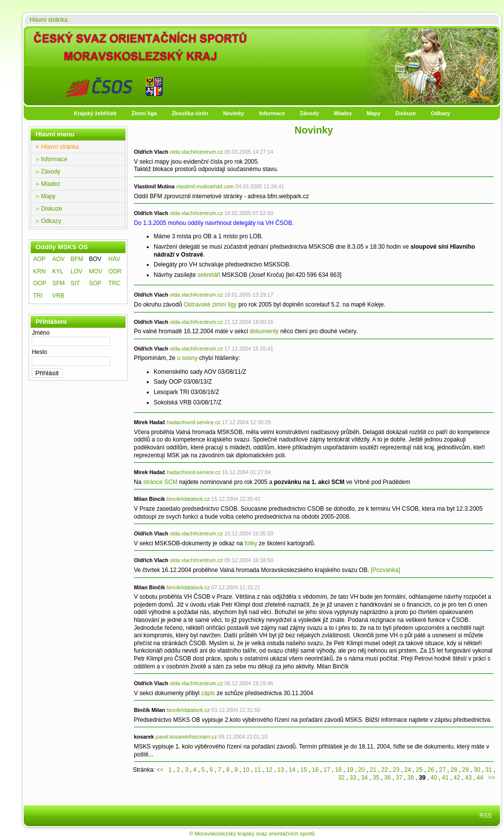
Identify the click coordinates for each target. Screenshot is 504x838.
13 (280, 770)
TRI (38, 296)
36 (388, 778)
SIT (75, 283)
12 (269, 770)
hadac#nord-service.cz (194, 422)
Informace (272, 113)
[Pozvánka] (385, 570)
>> (490, 778)
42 (457, 778)
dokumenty (264, 331)
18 (338, 770)
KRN (39, 271)
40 (434, 778)
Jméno (41, 333)
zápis (208, 693)
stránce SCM (160, 482)
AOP (39, 259)
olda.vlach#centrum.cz (196, 152)
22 (385, 770)
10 (246, 770)
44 (480, 778)
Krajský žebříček (95, 113)
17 (327, 770)
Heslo (39, 352)
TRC (114, 283)
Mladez (343, 113)
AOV (59, 259)
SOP (95, 283)
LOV (77, 271)
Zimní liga (144, 113)
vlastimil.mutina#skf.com (205, 186)
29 (465, 770)
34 (364, 778)
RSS (485, 816)
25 (419, 770)
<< (162, 770)
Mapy (374, 113)
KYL (58, 271)
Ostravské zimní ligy (210, 305)
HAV (114, 259)
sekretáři (209, 275)
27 (442, 770)
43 (468, 778)
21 (373, 770)
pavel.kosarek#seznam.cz (186, 737)
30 (477, 770)
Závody (310, 113)
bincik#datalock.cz (188, 499)
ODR (115, 271)
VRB (59, 296)
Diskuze (406, 113)
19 (350, 770)
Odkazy (441, 113)
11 (257, 770)
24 (407, 770)
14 (292, 770)
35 (376, 778)
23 (396, 770)
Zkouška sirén (190, 113)
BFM (77, 259)
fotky (251, 543)
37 (399, 778)
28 (454, 770)
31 (488, 770)
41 (445, 778)
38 (410, 778)
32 (341, 778)
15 (304, 770)
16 (315, 770)
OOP (40, 283)
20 (361, 770)
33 (353, 778)
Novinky (233, 113)
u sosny (187, 358)
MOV (96, 271)
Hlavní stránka (49, 20)
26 (431, 770)
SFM (59, 283)
